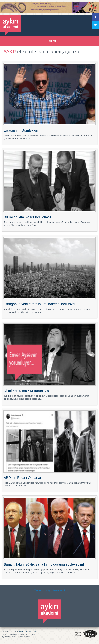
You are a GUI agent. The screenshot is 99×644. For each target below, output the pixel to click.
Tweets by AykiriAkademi (50, 590)
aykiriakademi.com (27, 632)
